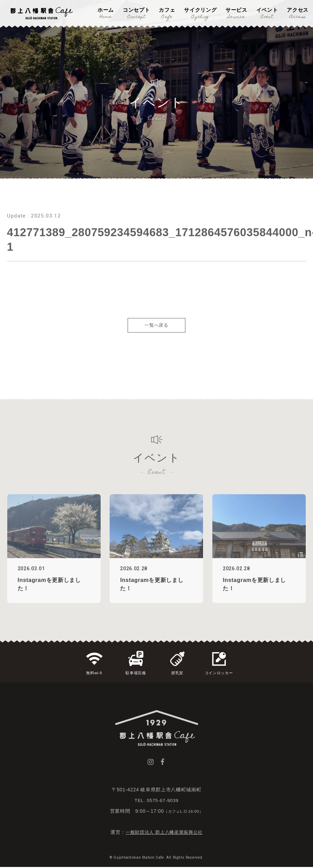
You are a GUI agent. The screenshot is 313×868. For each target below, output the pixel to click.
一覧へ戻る (156, 338)
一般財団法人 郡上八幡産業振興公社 (164, 833)
